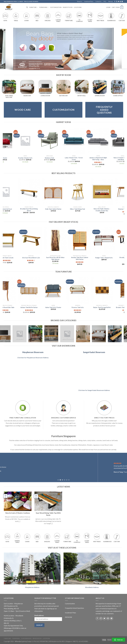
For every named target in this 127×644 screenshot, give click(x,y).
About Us (79, 1)
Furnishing (44, 7)
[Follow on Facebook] (115, 2)
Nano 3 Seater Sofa (80, 158)
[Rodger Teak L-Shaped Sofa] (112, 240)
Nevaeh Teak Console (15, 258)
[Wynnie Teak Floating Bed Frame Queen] (64, 290)
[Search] (27, 7)
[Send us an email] (120, 2)
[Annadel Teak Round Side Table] (112, 290)
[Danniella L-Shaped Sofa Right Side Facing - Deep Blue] (31, 141)
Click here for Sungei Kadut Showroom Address (94, 390)
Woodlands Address (92, 587)
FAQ (105, 1)
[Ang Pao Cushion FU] (39, 192)
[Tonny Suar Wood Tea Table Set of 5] (15, 192)
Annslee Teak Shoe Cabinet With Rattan (88, 258)
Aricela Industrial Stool (112, 209)
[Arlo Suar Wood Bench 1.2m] (39, 240)
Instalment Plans (89, 1)
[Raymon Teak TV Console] (88, 192)
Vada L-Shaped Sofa (55, 158)
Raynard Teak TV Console (15, 307)
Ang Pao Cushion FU (39, 209)
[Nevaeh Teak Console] (15, 240)
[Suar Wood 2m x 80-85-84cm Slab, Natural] (64, 240)
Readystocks (68, 7)
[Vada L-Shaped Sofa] (55, 141)
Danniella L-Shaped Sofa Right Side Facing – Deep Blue (31, 159)
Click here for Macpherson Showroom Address (33, 358)
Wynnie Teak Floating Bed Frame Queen (63, 308)
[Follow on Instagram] (117, 2)
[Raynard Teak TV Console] (15, 290)
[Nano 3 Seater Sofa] (80, 141)
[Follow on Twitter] (118, 2)
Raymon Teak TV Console (88, 209)
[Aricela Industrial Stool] (112, 192)
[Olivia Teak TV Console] (39, 290)
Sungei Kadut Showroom (94, 352)
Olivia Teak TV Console (39, 307)
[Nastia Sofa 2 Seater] (104, 141)
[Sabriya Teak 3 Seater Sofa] (64, 192)
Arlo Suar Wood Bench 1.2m (39, 258)
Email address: (39, 615)
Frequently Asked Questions (74, 608)
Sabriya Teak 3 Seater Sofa (64, 209)
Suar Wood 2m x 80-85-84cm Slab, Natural (63, 258)
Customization (56, 7)
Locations (78, 7)
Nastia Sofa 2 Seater (104, 158)
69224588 (15, 628)
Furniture (34, 7)
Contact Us (98, 1)
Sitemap (111, 1)
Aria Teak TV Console (88, 307)
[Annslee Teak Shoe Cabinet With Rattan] (88, 240)
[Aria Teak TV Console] (88, 290)
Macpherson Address (32, 587)
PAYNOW (68, 617)
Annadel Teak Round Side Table (112, 307)
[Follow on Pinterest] (122, 2)
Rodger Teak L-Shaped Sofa (112, 258)
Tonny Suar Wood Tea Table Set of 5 (15, 210)
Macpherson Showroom (33, 352)
